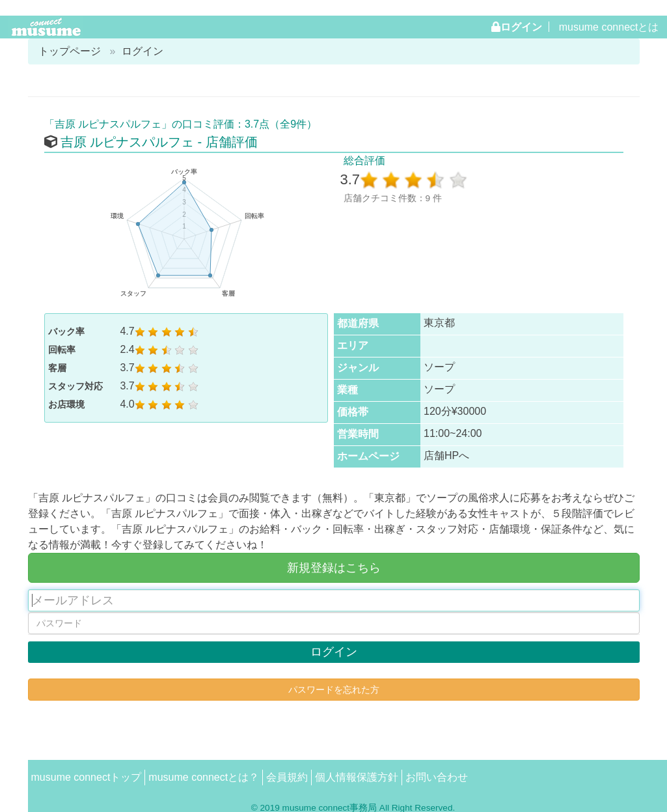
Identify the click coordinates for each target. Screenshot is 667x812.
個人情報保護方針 (357, 777)
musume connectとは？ (204, 777)
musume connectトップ (87, 777)
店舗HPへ (446, 455)
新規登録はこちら (334, 568)
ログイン (521, 27)
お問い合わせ (437, 777)
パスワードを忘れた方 (334, 690)
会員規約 (287, 777)
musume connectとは (609, 27)
